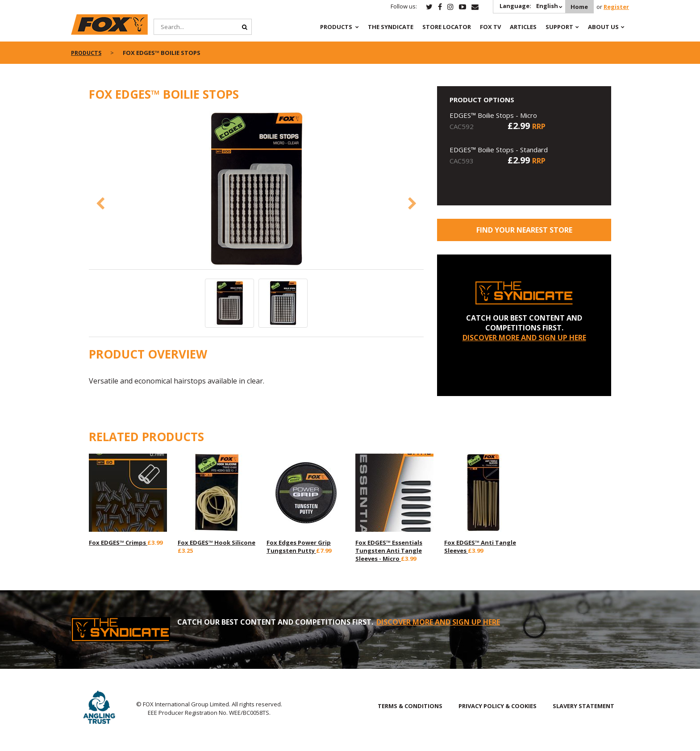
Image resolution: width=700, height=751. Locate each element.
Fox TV (490, 27)
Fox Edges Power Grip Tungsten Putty (299, 547)
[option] (256, 190)
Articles (523, 27)
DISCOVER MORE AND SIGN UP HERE (524, 338)
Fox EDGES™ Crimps (118, 542)
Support (559, 27)
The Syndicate (391, 27)
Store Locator (447, 27)
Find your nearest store (524, 230)
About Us (603, 27)
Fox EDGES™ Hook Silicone (217, 542)
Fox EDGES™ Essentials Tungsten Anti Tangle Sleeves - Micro (389, 551)
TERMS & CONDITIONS (410, 706)
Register (616, 7)
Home (578, 7)
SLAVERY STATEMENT (583, 706)
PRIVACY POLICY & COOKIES (498, 706)
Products (336, 27)
